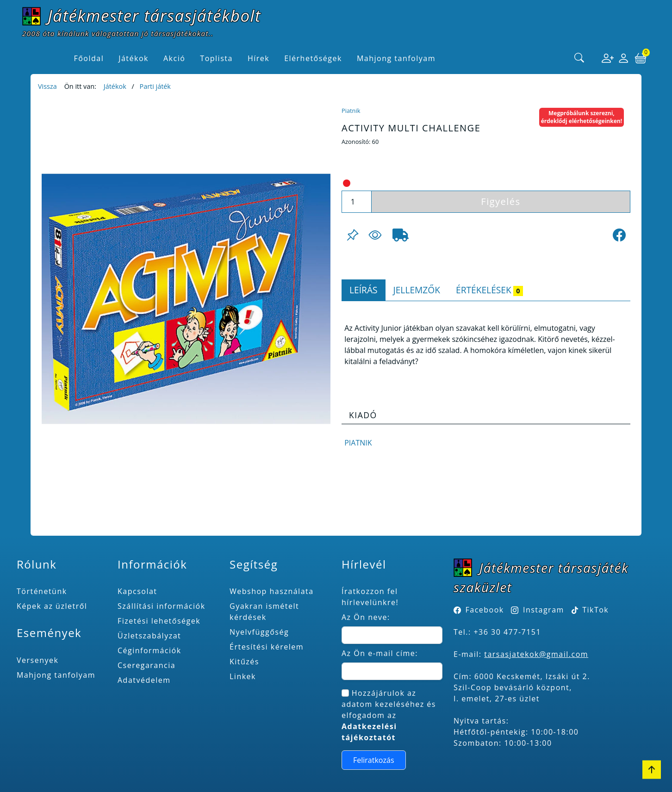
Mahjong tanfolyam (56, 675)
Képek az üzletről (52, 606)
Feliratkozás (374, 760)
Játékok (115, 86)
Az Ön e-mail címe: (380, 653)
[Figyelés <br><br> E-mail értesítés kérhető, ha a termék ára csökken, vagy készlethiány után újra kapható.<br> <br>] (375, 235)
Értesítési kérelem (267, 647)
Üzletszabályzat (149, 636)
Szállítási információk (162, 606)
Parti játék (155, 86)
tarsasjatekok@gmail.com (536, 654)
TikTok (590, 610)
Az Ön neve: (366, 617)
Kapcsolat (137, 591)
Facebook (485, 610)
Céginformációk (149, 650)
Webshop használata (272, 591)
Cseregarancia (146, 665)
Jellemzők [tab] (417, 290)
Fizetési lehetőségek (159, 621)
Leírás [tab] (364, 290)
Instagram (544, 610)
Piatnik (351, 111)
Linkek (243, 676)
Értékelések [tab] (489, 290)
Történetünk (42, 591)
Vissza (47, 86)
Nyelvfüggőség (259, 632)
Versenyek (37, 660)
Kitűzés (244, 662)
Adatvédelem (144, 680)
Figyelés (501, 201)
